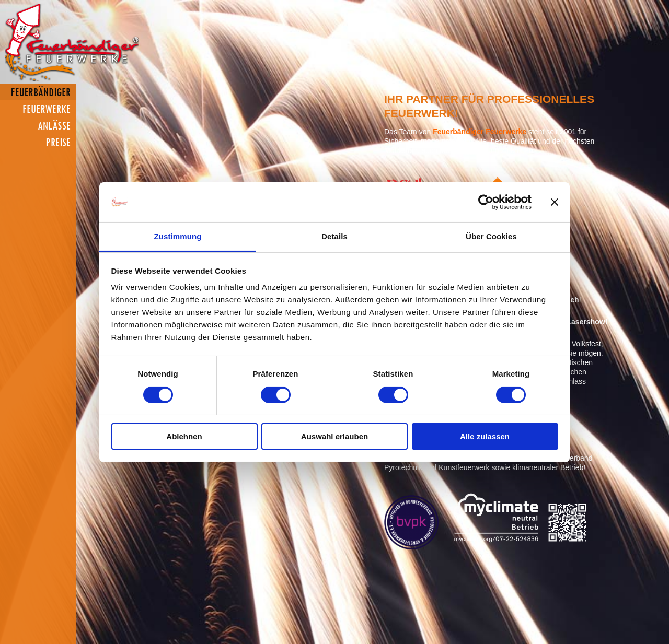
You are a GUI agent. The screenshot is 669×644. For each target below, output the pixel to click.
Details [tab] (334, 236)
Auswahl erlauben (334, 436)
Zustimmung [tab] (178, 236)
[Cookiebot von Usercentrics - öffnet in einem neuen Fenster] (486, 202)
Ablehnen (184, 436)
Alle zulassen (485, 436)
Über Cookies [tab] (491, 236)
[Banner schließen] (555, 202)
